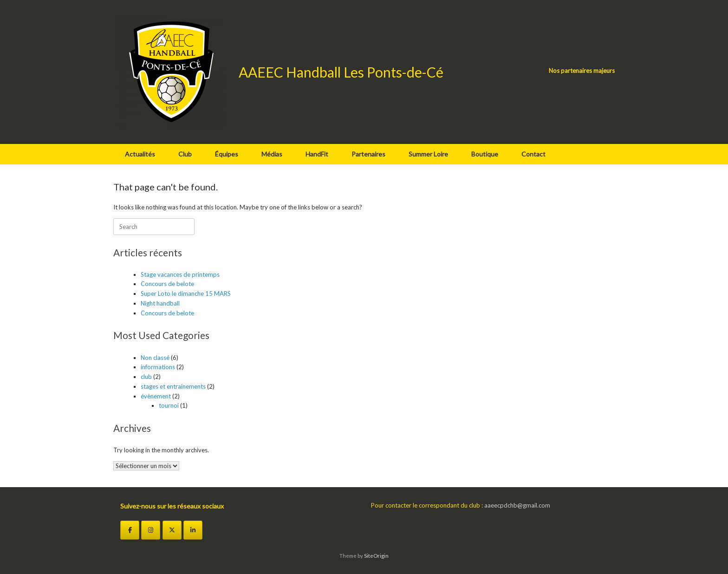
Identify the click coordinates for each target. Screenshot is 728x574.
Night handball (160, 303)
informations (158, 367)
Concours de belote (167, 284)
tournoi (169, 405)
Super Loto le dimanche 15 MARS (186, 294)
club (146, 377)
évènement (156, 396)
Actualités (140, 154)
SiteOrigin (376, 556)
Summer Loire (428, 154)
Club (185, 154)
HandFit (317, 154)
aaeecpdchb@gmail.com (517, 505)
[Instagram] (151, 530)
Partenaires (368, 154)
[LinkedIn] (193, 530)
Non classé (155, 358)
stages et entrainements (173, 386)
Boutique (485, 154)
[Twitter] (172, 530)
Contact (533, 154)
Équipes (227, 154)
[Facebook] (130, 530)
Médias (272, 154)
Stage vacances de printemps (180, 274)
